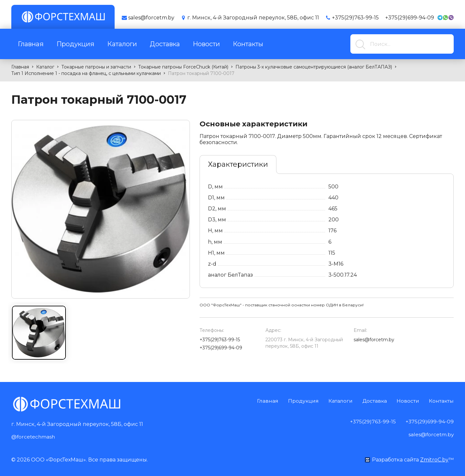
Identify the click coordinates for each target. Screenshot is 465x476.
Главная (31, 44)
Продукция (75, 44)
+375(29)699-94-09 (410, 18)
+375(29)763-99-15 (355, 18)
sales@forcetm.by (374, 340)
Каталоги (122, 44)
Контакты (248, 44)
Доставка (165, 44)
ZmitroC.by (434, 459)
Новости (206, 44)
